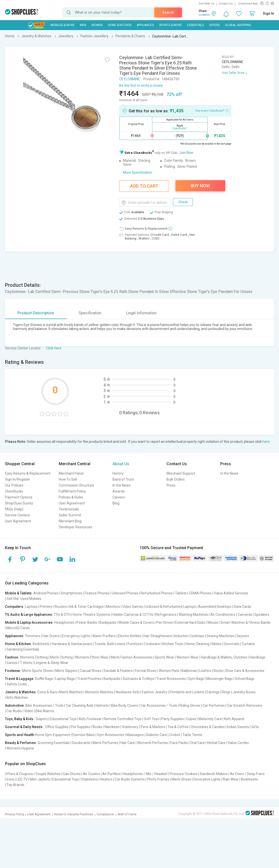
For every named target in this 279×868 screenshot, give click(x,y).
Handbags (257, 657)
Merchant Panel (71, 473)
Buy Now (200, 186)
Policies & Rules (71, 497)
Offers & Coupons (19, 774)
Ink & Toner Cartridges (86, 607)
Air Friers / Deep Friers (247, 774)
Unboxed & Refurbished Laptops (171, 607)
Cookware (152, 644)
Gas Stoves (72, 774)
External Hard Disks (190, 622)
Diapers (42, 719)
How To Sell (68, 479)
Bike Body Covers (125, 705)
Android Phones (46, 593)
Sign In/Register (18, 479)
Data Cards (242, 607)
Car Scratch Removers (245, 705)
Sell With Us (206, 4)
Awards (119, 491)
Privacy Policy (15, 814)
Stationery (130, 727)
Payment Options (19, 497)
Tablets (181, 593)
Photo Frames (158, 779)
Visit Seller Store (233, 73)
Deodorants (81, 743)
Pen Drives (165, 622)
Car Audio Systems (130, 779)
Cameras (245, 615)
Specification (90, 313)
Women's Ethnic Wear (92, 657)
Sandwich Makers (214, 774)
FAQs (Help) (14, 509)
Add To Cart (144, 186)
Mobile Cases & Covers (136, 622)
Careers (119, 497)
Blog (116, 503)
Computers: (15, 607)
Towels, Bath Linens (110, 644)
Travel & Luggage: (20, 679)
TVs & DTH (62, 615)
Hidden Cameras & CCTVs (133, 615)
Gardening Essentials (23, 649)
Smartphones (72, 593)
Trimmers (33, 636)
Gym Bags (196, 679)
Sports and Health (20, 735)
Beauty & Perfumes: (21, 743)
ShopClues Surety (19, 503)
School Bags (245, 679)
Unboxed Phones (125, 593)
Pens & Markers (153, 727)
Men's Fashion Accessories (132, 657)
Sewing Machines (220, 636)
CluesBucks (14, 491)
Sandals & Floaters (118, 671)
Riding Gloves (190, 705)
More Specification (138, 172)
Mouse (213, 622)
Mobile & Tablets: (19, 593)
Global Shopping (238, 25)
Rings (226, 692)
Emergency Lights (76, 636)
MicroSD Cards (18, 628)
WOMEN (97, 25)
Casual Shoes (91, 671)
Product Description (36, 313)
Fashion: (12, 657)
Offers (214, 25)
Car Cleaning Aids (80, 705)
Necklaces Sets (128, 692)
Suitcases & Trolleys (138, 679)
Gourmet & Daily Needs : (25, 727)
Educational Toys (63, 719)
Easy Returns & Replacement (28, 473)
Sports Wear (165, 657)
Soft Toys (151, 719)
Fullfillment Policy (72, 491)
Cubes (191, 719)
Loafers (205, 671)
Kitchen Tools (173, 644)
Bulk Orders (176, 479)
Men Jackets (40, 779)
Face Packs (179, 743)
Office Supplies (57, 727)
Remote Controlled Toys (123, 719)
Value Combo (238, 743)
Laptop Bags (65, 679)
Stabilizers (89, 779)
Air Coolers (91, 774)
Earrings (213, 692)
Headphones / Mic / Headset (145, 774)
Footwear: (13, 671)
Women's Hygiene (20, 748)
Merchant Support (181, 473)
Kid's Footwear (90, 719)
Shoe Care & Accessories (245, 671)
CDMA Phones (200, 593)
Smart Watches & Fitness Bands (246, 622)
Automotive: (15, 705)
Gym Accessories (111, 735)
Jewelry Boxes (244, 692)
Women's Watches (99, 692)
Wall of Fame (127, 814)
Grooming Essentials (54, 743)
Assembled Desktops (215, 607)
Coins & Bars (47, 692)
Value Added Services (231, 593)
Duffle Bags (44, 679)
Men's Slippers (66, 671)
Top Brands (15, 785)
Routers (61, 607)
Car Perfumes (214, 705)
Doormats (232, 644)
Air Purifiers (112, 774)
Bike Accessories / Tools (44, 705)
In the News (122, 485)
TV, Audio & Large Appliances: (29, 615)
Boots (218, 671)
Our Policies (14, 485)
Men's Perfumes (105, 743)
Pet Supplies (81, 727)
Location (204, 15)
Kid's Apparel (234, 719)
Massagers (135, 735)
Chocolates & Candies (208, 727)
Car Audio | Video (20, 711)
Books (97, 727)
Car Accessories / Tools (159, 705)
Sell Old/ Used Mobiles (24, 599)
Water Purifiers (104, 636)
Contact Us (226, 4)
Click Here (54, 348)
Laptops (31, 607)
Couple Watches (48, 774)
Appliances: (15, 636)
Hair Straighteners (158, 636)
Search (168, 12)
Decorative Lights (207, 779)
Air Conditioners (223, 615)
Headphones (64, 622)
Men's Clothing (61, 657)
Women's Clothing (34, 657)
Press (171, 485)
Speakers (262, 615)
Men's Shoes (181, 779)
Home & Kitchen (120, 25)
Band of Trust (123, 479)
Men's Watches (71, 692)
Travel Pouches (89, 679)
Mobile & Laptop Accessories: (29, 622)
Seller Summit (70, 515)
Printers (46, 607)
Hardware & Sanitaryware (72, 644)
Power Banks (87, 622)
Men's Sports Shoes (38, 671)
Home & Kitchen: (18, 644)
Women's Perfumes (153, 743)
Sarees (12, 663)
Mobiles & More (63, 25)
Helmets (102, 705)
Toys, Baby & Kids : (20, 719)
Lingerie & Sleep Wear (51, 663)
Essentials (195, 25)
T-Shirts (26, 663)
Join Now (186, 153)
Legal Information (141, 313)
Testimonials (69, 509)
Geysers (243, 636)
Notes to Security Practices (74, 814)
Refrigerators (166, 615)
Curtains (248, 644)
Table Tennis (192, 735)
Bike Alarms (45, 711)
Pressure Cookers (184, 774)
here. (267, 442)
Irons (10, 779)
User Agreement (18, 521)
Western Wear (188, 657)
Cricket (175, 735)
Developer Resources (75, 527)
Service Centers (17, 515)
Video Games (133, 607)
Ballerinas (189, 671)
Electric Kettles (130, 636)
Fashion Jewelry (155, 692)
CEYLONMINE (130, 79)
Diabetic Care (157, 735)
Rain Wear (231, 779)
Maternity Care (210, 719)
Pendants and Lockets (187, 692)
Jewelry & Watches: (21, 692)
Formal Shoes (146, 671)
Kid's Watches (17, 698)
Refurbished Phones (157, 593)
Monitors (113, 607)
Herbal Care (216, 743)
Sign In (268, 13)
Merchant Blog (70, 521)
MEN (83, 25)
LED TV (22, 779)
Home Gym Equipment (53, 735)
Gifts (255, 727)
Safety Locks (17, 684)
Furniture (135, 644)
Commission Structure (76, 485)
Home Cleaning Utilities (203, 644)
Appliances (145, 25)
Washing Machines (193, 615)
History (118, 473)
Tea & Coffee (178, 727)
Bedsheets (41, 644)
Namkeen (112, 727)
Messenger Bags (220, 679)
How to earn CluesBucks (212, 110)
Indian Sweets (238, 727)
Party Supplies (173, 719)
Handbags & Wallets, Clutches (224, 657)
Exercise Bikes (84, 735)
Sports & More (170, 25)
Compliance (105, 814)
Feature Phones (97, 593)
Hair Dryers (51, 636)
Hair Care (128, 743)
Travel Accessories (171, 679)
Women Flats (169, 671)
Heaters (106, 779)
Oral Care (197, 743)
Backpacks (108, 622)
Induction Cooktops (189, 636)
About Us (121, 464)
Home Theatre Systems (91, 615)
